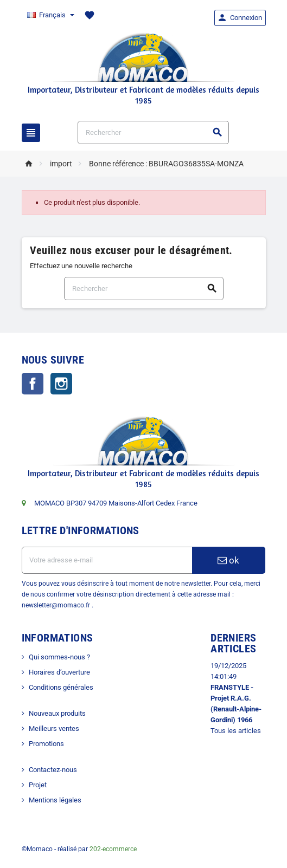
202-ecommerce (113, 849)
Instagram (61, 384)
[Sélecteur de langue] (50, 15)
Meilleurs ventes (54, 728)
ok (228, 560)
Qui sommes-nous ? (59, 657)
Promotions (46, 744)
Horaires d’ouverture (59, 672)
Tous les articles (236, 731)
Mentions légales (55, 800)
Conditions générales (61, 687)
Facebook (33, 384)
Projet (38, 785)
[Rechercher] (153, 132)
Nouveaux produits (57, 713)
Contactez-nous (53, 770)
